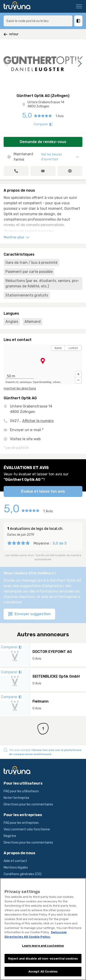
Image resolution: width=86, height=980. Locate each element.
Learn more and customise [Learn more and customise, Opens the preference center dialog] (43, 949)
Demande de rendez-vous (43, 142)
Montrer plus (17, 237)
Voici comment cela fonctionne (27, 829)
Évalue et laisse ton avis (43, 491)
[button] (78, 374)
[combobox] (38, 21)
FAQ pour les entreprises (21, 823)
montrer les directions (20, 389)
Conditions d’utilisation (20, 881)
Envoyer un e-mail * (27, 430)
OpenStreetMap (42, 382)
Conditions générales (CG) (23, 874)
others (57, 382)
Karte (58, 348)
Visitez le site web (25, 439)
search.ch (13, 382)
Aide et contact (15, 861)
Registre (10, 836)
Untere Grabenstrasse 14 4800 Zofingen (46, 104)
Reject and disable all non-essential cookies (43, 962)
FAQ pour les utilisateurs (21, 791)
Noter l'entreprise (16, 798)
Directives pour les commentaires (28, 804)
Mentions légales (16, 868)
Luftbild (73, 348)
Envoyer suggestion (29, 614)
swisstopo (26, 382)
